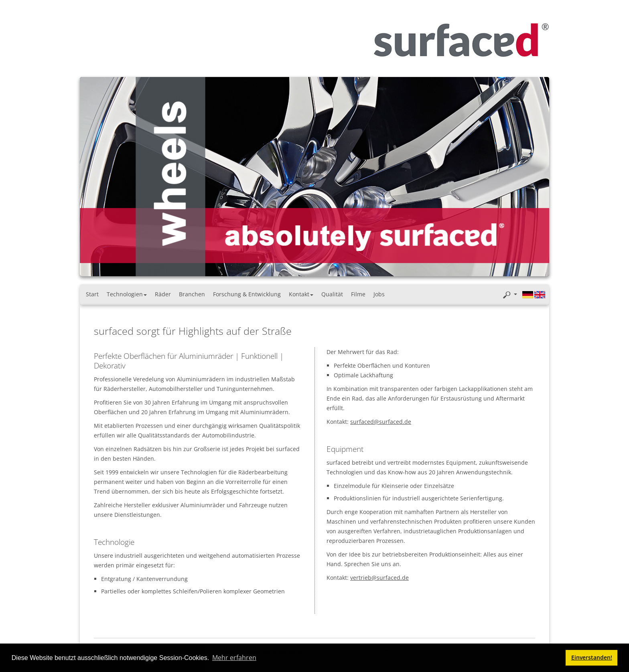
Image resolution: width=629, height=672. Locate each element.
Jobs (379, 294)
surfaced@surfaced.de (381, 422)
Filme (358, 294)
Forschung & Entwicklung (247, 294)
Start (92, 294)
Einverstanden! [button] (592, 657)
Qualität (332, 294)
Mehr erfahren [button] (234, 658)
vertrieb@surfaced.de (379, 578)
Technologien (127, 294)
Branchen (192, 294)
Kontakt (301, 294)
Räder (163, 294)
